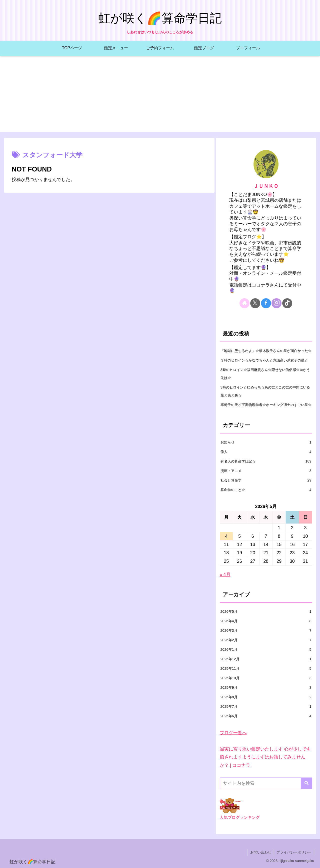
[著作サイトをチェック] (244, 303)
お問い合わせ (261, 852)
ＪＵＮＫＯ (266, 186)
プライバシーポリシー (294, 852)
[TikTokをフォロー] (287, 303)
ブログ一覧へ (233, 733)
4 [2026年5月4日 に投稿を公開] (226, 536)
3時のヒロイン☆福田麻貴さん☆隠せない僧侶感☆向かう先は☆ (265, 374)
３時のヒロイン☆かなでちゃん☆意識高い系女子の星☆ (264, 360)
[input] (266, 783)
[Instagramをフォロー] (276, 303)
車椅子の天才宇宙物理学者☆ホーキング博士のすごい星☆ (266, 405)
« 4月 (225, 574)
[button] (306, 783)
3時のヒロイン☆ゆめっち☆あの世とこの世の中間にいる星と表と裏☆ (265, 391)
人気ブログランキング (240, 817)
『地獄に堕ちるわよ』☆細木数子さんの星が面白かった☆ (266, 351)
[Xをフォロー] (255, 303)
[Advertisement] (160, 97)
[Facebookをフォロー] (266, 303)
